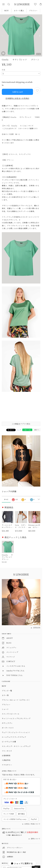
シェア (19, 430)
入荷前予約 (6, 760)
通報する (37, 430)
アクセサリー (7, 765)
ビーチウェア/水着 (9, 742)
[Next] (40, 36)
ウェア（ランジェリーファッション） (16, 732)
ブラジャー (33, 11)
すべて (6, 499)
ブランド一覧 (7, 691)
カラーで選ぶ (19, 11)
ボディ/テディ (7, 723)
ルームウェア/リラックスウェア (14, 737)
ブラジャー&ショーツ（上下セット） (16, 700)
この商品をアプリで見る (21, 424)
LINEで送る (27, 430)
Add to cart (17, 92)
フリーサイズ (7, 751)
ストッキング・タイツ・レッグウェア (16, 746)
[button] (3, 4)
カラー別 (5, 695)
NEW (7, 11)
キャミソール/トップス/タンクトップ (16, 718)
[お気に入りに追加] (37, 90)
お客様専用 (6, 756)
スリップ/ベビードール (11, 714)
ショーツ (5, 709)
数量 (4, 70)
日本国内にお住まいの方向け (17, 98)
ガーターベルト (8, 728)
